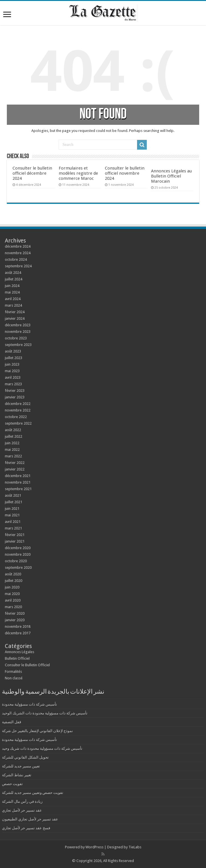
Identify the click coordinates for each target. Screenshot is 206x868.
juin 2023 (12, 364)
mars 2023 (13, 384)
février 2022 (15, 463)
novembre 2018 (18, 626)
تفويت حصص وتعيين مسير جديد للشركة (33, 793)
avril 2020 (13, 600)
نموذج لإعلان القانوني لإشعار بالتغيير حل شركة (37, 731)
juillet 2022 (14, 436)
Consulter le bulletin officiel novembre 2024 (125, 173)
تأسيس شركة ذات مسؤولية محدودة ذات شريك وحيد (42, 748)
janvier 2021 (15, 541)
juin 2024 (12, 286)
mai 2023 (12, 371)
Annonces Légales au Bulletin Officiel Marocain (171, 176)
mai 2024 (12, 292)
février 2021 (15, 535)
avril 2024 (13, 299)
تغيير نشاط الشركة (17, 775)
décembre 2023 (18, 325)
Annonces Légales (20, 652)
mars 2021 (13, 528)
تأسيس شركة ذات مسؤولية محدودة (29, 704)
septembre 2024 (18, 266)
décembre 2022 (18, 404)
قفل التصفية (12, 722)
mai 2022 (12, 450)
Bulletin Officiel (17, 658)
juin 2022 (12, 443)
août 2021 (13, 495)
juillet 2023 (14, 358)
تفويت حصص (12, 784)
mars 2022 (13, 456)
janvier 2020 (15, 620)
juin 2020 (12, 587)
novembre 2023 (18, 332)
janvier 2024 (15, 318)
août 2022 (13, 430)
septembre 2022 (18, 423)
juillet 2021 (14, 502)
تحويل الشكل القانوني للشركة (25, 757)
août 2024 (13, 273)
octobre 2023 (16, 338)
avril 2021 (13, 522)
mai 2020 (12, 594)
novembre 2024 (18, 253)
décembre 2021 (18, 476)
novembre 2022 (18, 410)
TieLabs (135, 847)
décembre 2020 (18, 548)
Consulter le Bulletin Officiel (27, 665)
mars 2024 (13, 305)
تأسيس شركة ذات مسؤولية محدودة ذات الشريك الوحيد (45, 713)
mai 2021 (12, 515)
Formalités (13, 672)
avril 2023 (13, 377)
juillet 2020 (14, 581)
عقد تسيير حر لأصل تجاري (22, 810)
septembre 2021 (18, 489)
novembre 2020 (18, 554)
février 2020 (15, 613)
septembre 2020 (18, 568)
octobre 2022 (16, 417)
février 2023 (15, 391)
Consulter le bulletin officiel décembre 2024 (32, 173)
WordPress (94, 847)
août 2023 (13, 351)
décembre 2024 (18, 246)
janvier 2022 (15, 469)
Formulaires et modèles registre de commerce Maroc (78, 173)
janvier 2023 (15, 397)
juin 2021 (12, 509)
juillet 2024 (14, 279)
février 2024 (15, 312)
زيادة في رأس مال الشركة (22, 801)
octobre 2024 (16, 259)
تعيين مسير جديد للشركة (21, 766)
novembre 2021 (18, 482)
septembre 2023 (18, 345)
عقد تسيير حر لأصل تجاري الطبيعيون (30, 819)
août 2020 (13, 574)
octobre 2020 (16, 561)
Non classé (14, 678)
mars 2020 (13, 607)
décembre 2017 (18, 633)
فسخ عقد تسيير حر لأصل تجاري (26, 828)
